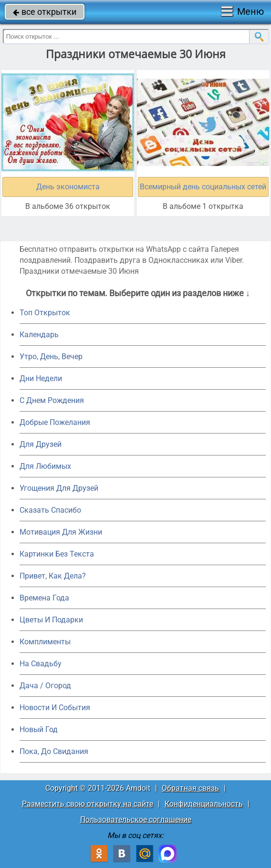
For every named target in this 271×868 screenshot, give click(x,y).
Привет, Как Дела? (53, 576)
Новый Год (39, 729)
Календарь (39, 335)
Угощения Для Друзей (59, 488)
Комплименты (45, 642)
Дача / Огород (45, 686)
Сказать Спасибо (50, 510)
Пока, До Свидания (54, 751)
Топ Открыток (45, 313)
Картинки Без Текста (57, 554)
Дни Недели (41, 378)
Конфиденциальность (204, 804)
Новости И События (55, 708)
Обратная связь (190, 788)
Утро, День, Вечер (51, 356)
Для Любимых (45, 466)
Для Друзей (41, 444)
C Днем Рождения (52, 400)
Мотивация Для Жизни (61, 532)
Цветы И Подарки (51, 620)
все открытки (45, 12)
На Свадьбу (41, 664)
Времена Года (44, 598)
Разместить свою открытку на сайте (88, 804)
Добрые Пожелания (55, 422)
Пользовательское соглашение (136, 820)
